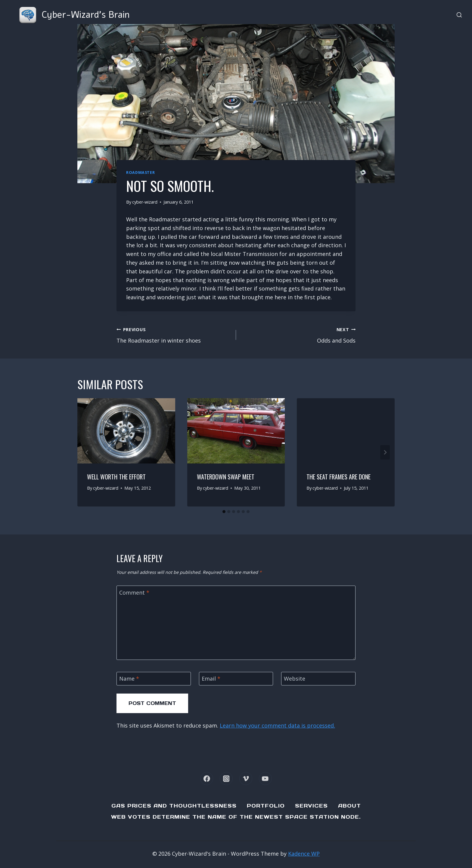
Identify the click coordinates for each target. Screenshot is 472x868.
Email (211, 679)
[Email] (236, 679)
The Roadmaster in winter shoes (174, 334)
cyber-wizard (145, 202)
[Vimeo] (246, 779)
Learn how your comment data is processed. (277, 725)
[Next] (385, 452)
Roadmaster (140, 172)
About (349, 806)
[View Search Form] (459, 15)
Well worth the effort (116, 477)
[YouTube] (265, 779)
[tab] (224, 512)
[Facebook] (207, 779)
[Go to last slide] (87, 452)
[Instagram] (226, 779)
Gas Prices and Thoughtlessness (174, 806)
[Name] (154, 679)
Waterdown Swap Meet (226, 477)
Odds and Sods (298, 334)
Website (295, 679)
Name (129, 679)
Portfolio (266, 806)
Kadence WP (304, 854)
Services (311, 806)
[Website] (318, 679)
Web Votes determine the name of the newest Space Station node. (236, 817)
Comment (134, 593)
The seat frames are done (338, 477)
